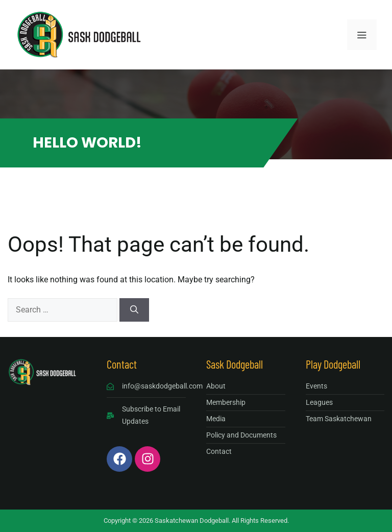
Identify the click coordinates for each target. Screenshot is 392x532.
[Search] (134, 310)
